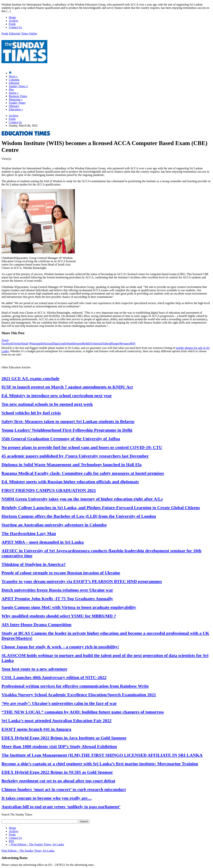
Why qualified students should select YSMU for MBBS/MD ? (59, 616)
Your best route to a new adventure (34, 669)
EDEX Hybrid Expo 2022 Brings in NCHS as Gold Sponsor (57, 772)
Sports (14, 93)
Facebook (7, 343)
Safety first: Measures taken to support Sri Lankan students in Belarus (68, 421)
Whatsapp (35, 343)
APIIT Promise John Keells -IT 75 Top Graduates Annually (57, 599)
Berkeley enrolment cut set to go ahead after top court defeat (58, 781)
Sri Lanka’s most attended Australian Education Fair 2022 (56, 721)
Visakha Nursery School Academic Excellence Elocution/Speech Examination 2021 (79, 695)
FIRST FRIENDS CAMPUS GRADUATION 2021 (49, 490)
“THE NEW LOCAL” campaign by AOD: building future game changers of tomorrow (83, 712)
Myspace (125, 343)
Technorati (96, 343)
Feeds (12, 24)
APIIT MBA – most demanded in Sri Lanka (43, 542)
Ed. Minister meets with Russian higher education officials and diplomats (70, 482)
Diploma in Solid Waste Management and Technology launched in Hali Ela (72, 465)
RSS (133, 343)
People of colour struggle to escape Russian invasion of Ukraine (61, 573)
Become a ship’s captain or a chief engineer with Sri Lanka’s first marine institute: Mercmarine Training (100, 764)
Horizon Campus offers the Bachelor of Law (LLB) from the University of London (79, 516)
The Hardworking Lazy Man (29, 533)
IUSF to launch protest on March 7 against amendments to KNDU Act (67, 387)
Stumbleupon (74, 343)
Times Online (29, 34)
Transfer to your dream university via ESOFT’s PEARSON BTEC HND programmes (82, 581)
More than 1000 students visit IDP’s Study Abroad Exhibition (59, 746)
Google (62, 343)
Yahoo (106, 343)
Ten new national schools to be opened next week (47, 404)
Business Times (18, 96)
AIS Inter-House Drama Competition (36, 625)
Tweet (5, 340)
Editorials (15, 34)
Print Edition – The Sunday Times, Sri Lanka (36, 844)
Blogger (115, 343)
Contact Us (15, 27)
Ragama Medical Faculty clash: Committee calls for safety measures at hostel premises (83, 473)
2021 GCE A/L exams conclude (30, 378)
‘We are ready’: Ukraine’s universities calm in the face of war (59, 703)
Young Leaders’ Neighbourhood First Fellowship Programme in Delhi (67, 430)
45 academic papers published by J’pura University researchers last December (75, 456)
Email (25, 343)
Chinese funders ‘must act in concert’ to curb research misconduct (64, 789)
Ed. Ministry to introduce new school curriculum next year (57, 396)
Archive (14, 21)
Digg (55, 343)
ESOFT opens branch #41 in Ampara (36, 729)
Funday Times (17, 103)
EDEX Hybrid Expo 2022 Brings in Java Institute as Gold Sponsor (64, 738)
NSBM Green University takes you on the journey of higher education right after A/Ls (82, 499)
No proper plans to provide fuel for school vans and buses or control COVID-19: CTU (82, 447)
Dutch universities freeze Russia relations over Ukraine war (57, 590)
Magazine (16, 99)
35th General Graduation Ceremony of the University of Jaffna (61, 439)
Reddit (86, 343)
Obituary (14, 106)
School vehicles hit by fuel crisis (31, 413)
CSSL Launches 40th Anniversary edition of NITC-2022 (54, 677)
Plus (11, 90)
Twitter (17, 343)
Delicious (46, 343)
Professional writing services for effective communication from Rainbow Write (75, 686)
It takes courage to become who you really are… (47, 798)
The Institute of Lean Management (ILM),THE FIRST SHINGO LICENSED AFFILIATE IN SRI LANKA (102, 755)
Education (16, 109)
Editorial (14, 83)
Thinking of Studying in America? (33, 564)
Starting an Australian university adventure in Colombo (54, 525)
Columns (14, 80)
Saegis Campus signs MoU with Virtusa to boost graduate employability (69, 607)
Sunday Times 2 (18, 86)
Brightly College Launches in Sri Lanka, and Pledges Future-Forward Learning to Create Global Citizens (101, 508)
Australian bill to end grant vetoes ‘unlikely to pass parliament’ (61, 807)
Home (12, 17)
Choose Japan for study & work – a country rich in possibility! (60, 647)
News (13, 76)
